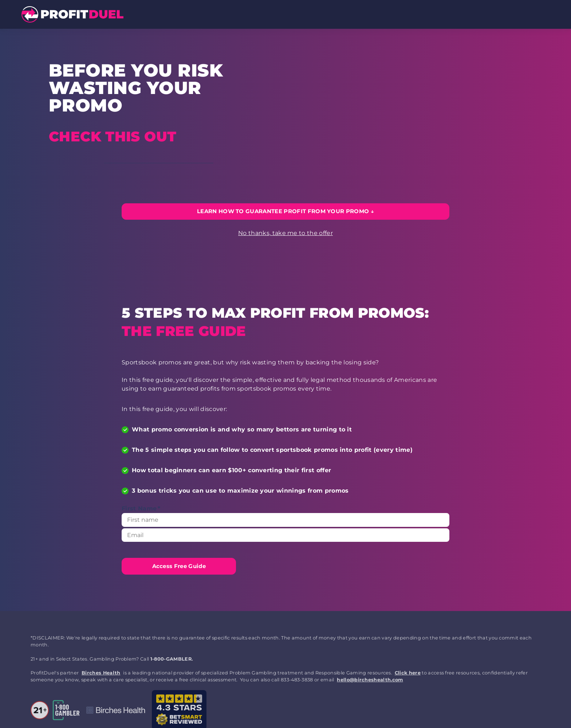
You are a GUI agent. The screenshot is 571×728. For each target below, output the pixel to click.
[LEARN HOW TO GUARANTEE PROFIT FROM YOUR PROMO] (285, 212)
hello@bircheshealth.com (370, 680)
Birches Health (101, 673)
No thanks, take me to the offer (285, 233)
